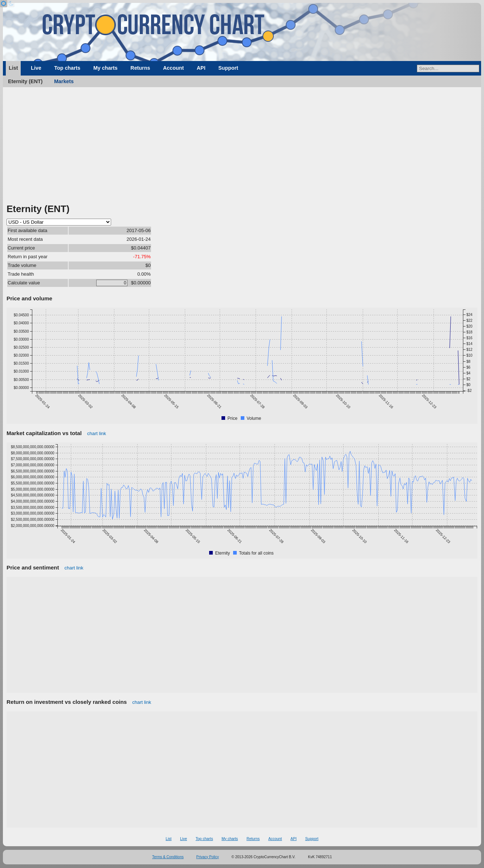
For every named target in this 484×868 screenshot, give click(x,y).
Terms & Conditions (168, 857)
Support (228, 68)
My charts (105, 68)
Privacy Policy (208, 857)
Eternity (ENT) (25, 81)
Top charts (67, 68)
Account (173, 68)
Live (36, 68)
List (13, 68)
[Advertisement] (242, 148)
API (201, 68)
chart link (97, 433)
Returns (140, 68)
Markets (64, 81)
